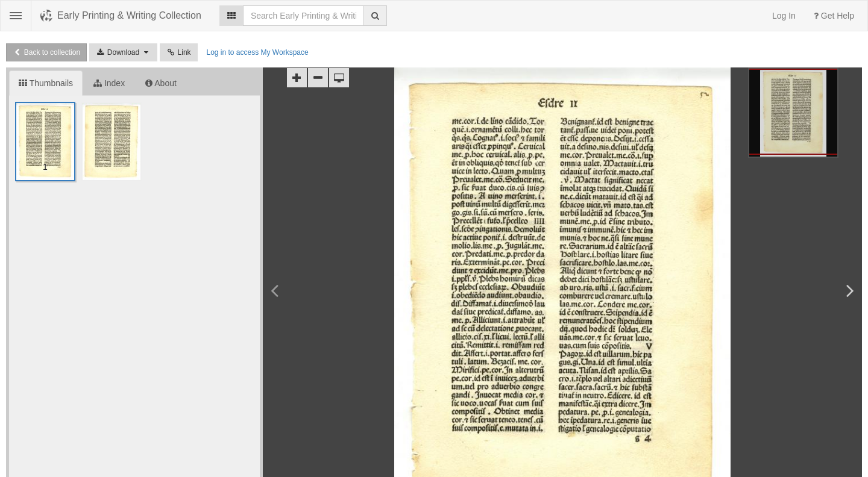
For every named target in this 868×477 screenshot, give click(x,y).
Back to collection (46, 52)
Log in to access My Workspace (257, 52)
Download (123, 52)
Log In (784, 16)
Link (179, 52)
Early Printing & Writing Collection (129, 15)
